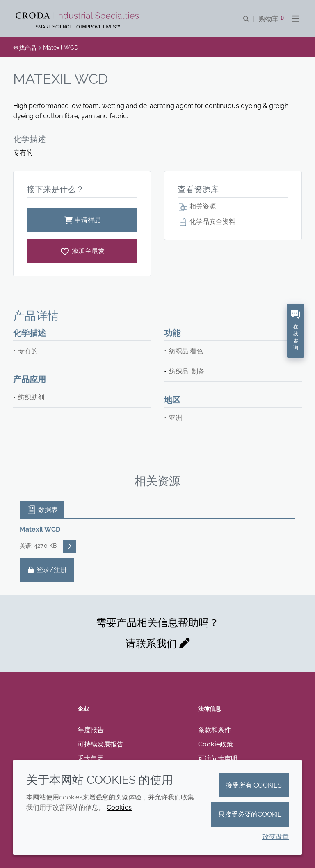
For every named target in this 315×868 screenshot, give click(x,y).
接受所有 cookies (254, 785)
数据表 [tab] (42, 510)
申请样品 (82, 220)
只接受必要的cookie (250, 814)
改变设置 (276, 837)
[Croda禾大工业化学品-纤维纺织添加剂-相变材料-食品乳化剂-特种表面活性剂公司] (78, 16)
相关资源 (197, 206)
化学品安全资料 (207, 222)
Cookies (119, 807)
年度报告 (91, 730)
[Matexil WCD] (82, 251)
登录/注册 (47, 570)
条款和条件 (215, 730)
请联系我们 (151, 643)
